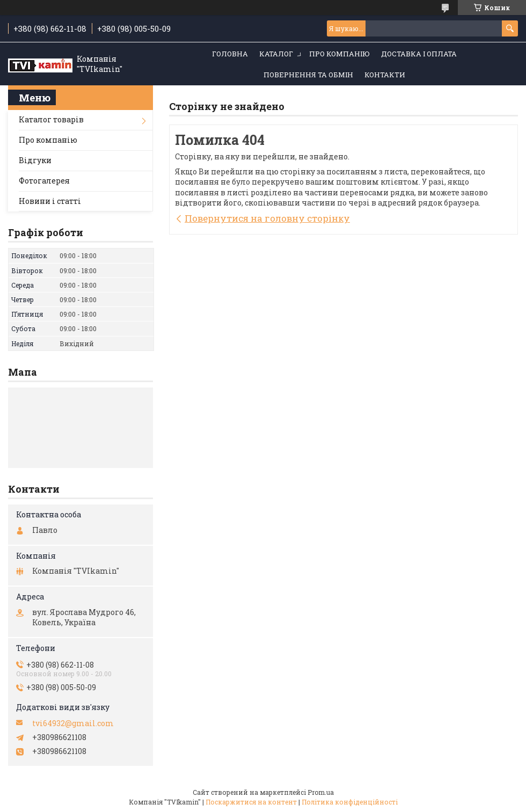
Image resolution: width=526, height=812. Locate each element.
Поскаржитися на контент (251, 802)
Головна (230, 54)
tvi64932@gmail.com (73, 723)
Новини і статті (50, 201)
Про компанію (339, 54)
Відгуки (35, 160)
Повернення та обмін (308, 75)
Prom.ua (321, 792)
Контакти (385, 75)
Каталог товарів (51, 119)
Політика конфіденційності (350, 802)
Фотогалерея (44, 181)
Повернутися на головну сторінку (267, 218)
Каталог (276, 54)
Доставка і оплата (419, 54)
